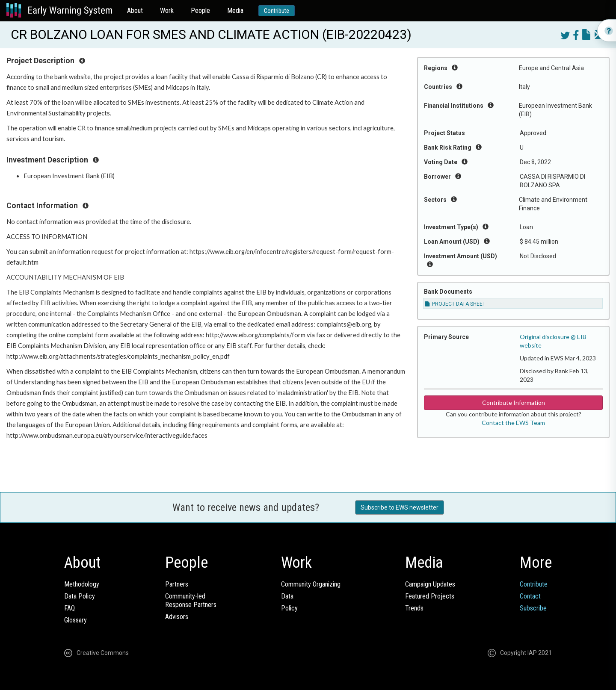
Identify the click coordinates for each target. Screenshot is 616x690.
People (200, 10)
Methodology (82, 584)
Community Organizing (311, 584)
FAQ (70, 608)
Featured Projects (430, 596)
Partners (177, 584)
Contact (530, 596)
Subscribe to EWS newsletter (400, 507)
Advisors (177, 617)
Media (235, 10)
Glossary (76, 620)
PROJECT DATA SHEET (455, 304)
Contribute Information (514, 402)
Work (167, 10)
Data (287, 596)
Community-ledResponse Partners (191, 600)
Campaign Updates (430, 584)
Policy (289, 608)
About (135, 10)
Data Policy (80, 596)
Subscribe (533, 608)
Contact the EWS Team (513, 423)
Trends (414, 608)
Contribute (277, 11)
